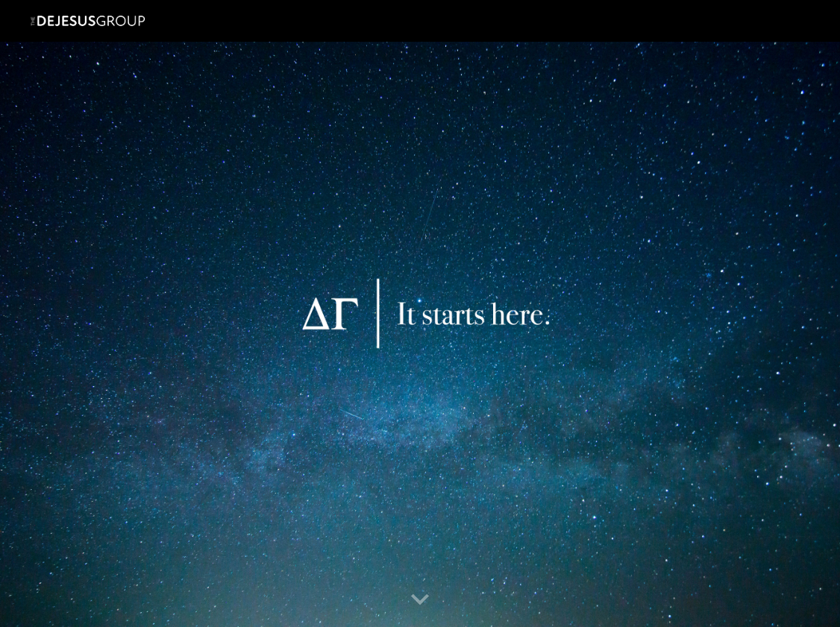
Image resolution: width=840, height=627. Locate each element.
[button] (420, 600)
